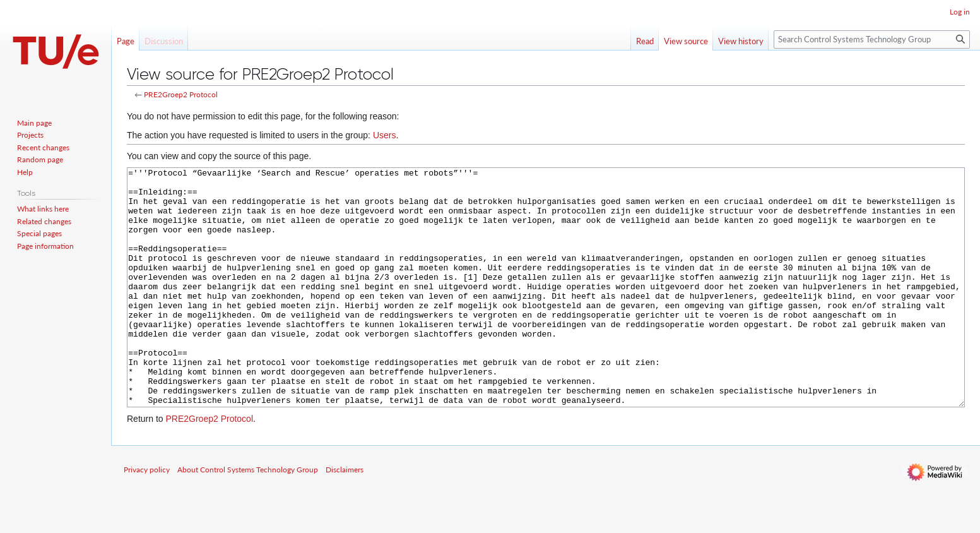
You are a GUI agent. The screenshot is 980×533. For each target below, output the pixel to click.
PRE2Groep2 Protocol (181, 94)
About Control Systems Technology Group (248, 517)
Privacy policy (147, 517)
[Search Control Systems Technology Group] (872, 39)
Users (385, 135)
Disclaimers (345, 517)
